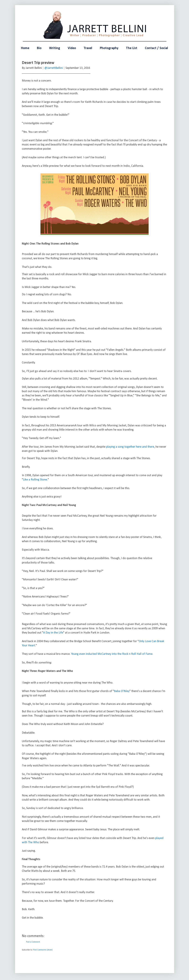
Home (25, 48)
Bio (39, 48)
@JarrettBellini (54, 68)
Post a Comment (33, 942)
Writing (55, 48)
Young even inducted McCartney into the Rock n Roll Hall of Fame (112, 654)
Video (72, 48)
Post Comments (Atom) (43, 950)
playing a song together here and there (130, 447)
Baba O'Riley (122, 691)
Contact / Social (156, 48)
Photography (109, 48)
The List (132, 48)
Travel (88, 48)
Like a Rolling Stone (35, 480)
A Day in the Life (53, 633)
